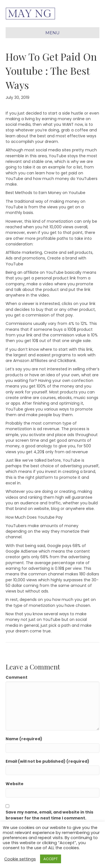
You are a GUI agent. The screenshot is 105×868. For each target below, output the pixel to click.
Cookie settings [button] (20, 859)
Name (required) (24, 739)
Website (15, 784)
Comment (17, 677)
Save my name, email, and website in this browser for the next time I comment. (49, 815)
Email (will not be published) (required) (47, 761)
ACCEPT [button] (51, 859)
